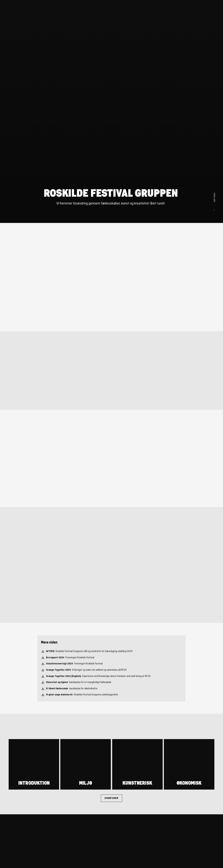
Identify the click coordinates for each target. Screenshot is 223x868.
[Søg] (205, 7)
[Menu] (212, 7)
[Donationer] (112, 798)
